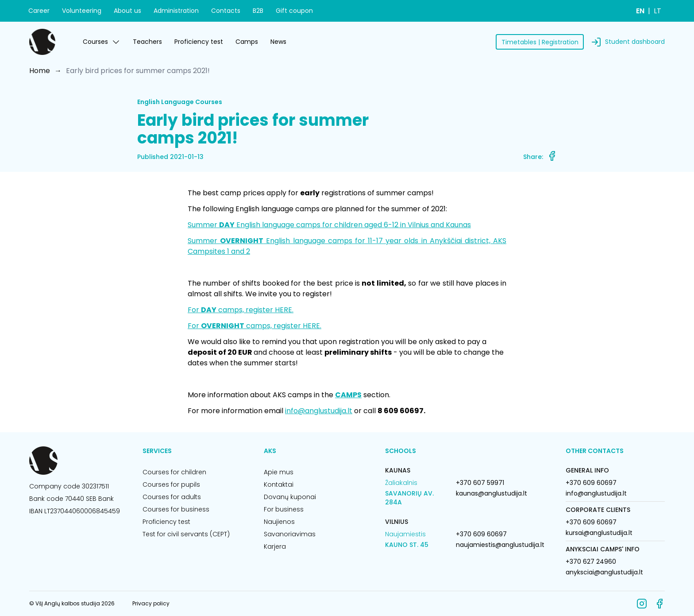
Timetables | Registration (540, 42)
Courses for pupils (171, 484)
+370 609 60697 (481, 534)
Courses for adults (172, 497)
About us (127, 11)
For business (284, 509)
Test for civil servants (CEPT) (186, 534)
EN (640, 11)
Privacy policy (151, 603)
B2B (258, 11)
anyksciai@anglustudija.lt (604, 572)
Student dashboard (635, 42)
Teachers (147, 42)
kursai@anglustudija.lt (599, 533)
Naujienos (279, 522)
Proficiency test (199, 42)
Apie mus (279, 472)
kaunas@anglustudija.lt (492, 493)
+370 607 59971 (480, 483)
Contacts (226, 11)
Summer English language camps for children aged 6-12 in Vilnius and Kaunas (329, 225)
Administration (176, 11)
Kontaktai (279, 484)
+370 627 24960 (591, 562)
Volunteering (82, 11)
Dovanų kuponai (290, 497)
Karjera (275, 546)
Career (39, 11)
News (278, 42)
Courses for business (176, 509)
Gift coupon (294, 11)
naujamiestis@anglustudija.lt (500, 545)
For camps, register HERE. (241, 310)
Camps (247, 42)
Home (40, 71)
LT (657, 11)
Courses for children (174, 472)
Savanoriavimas (290, 534)
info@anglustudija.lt (319, 411)
